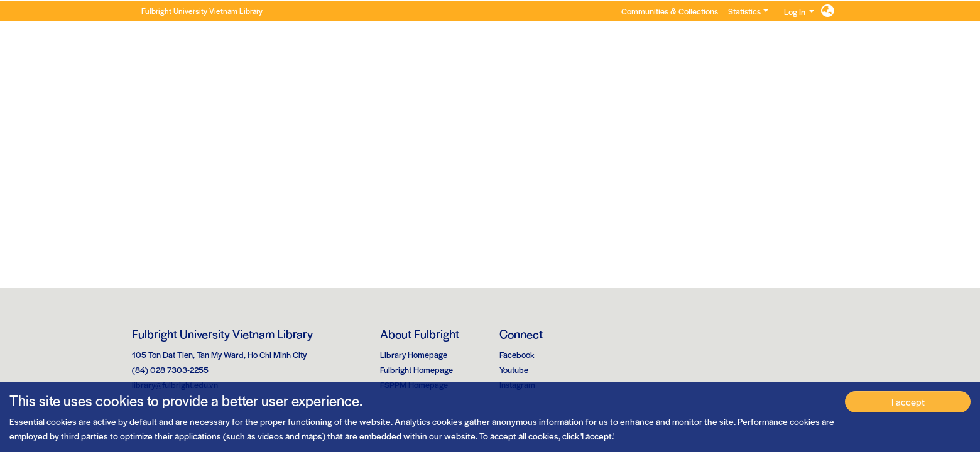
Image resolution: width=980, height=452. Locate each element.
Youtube (514, 369)
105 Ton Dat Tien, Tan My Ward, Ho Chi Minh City (219, 354)
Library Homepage (414, 354)
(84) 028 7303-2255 (170, 369)
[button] (828, 11)
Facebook (517, 354)
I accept (908, 401)
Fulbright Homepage (416, 369)
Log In (795, 12)
